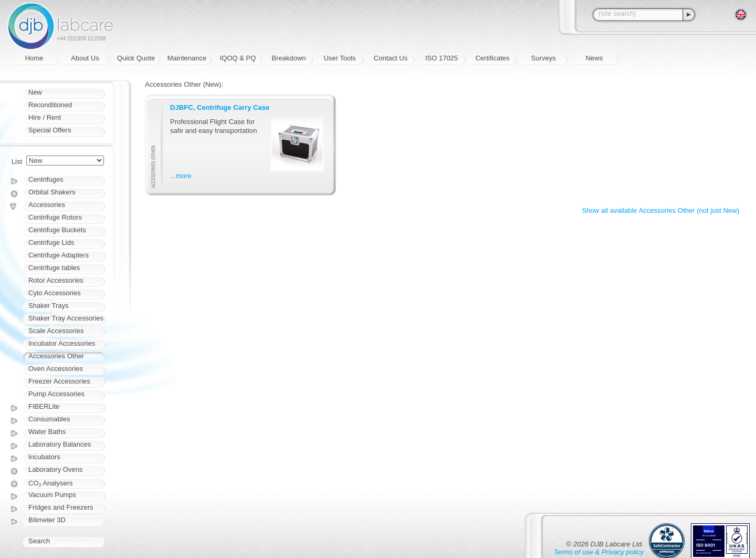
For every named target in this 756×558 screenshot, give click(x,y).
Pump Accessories (56, 394)
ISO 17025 (442, 58)
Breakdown (288, 58)
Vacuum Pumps (52, 495)
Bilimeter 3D (47, 520)
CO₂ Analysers (50, 483)
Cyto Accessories (55, 293)
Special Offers (50, 130)
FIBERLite (44, 406)
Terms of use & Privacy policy (599, 552)
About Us (85, 58)
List (17, 162)
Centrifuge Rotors (55, 217)
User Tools (339, 58)
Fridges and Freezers (61, 507)
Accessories (47, 205)
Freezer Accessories (59, 381)
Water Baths (47, 432)
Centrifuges (46, 179)
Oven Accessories (56, 369)
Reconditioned (50, 105)
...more (181, 176)
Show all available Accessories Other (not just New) (661, 210)
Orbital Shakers (52, 192)
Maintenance (187, 58)
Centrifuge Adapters (59, 255)
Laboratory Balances (60, 444)
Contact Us (391, 58)
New (35, 92)
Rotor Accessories (56, 280)
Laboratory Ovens (55, 469)
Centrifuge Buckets (57, 230)
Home (34, 58)
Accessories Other (56, 356)
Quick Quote (136, 58)
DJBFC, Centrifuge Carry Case (220, 107)
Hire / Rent (45, 117)
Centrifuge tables (54, 268)
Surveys (544, 58)
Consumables (49, 419)
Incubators (44, 457)
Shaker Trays (49, 306)
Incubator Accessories (62, 343)
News (595, 58)
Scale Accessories (56, 331)
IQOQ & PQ (238, 58)
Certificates (492, 58)
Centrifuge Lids (51, 242)
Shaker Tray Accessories (66, 318)
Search (39, 541)
